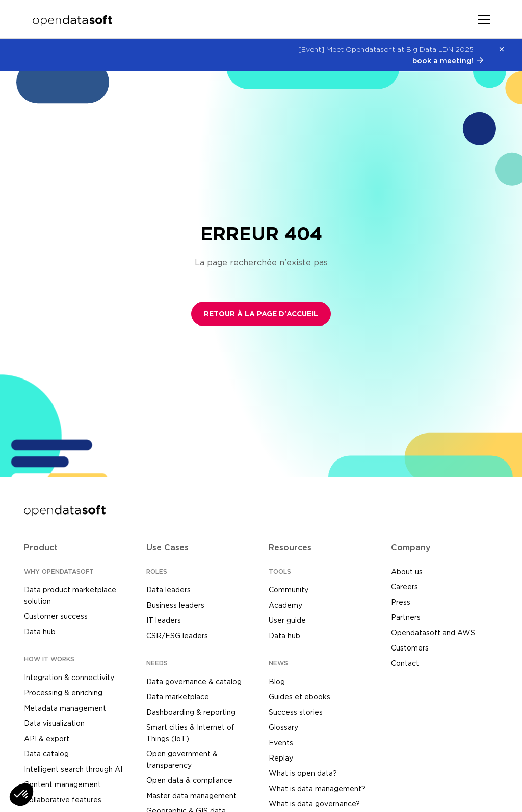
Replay (281, 758)
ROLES (157, 571)
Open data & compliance (189, 780)
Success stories (296, 712)
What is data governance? (314, 804)
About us (407, 571)
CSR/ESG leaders (177, 635)
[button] (21, 795)
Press (401, 602)
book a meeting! (443, 60)
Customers (410, 648)
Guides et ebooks (299, 697)
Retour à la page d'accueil (261, 314)
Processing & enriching (63, 693)
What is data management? (317, 788)
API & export (47, 738)
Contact (405, 663)
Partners (406, 617)
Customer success (56, 616)
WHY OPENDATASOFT (59, 571)
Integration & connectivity (69, 677)
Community (289, 590)
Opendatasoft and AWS (433, 632)
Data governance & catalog (194, 681)
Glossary (283, 727)
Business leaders (175, 605)
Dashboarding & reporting (191, 712)
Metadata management (65, 708)
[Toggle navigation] (484, 19)
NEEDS (157, 663)
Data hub (40, 631)
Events (281, 742)
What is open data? (303, 773)
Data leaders (168, 590)
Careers (404, 587)
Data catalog (46, 754)
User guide (287, 620)
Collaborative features (63, 800)
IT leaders (164, 620)
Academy (285, 605)
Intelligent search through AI (73, 769)
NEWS (278, 663)
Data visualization (54, 723)
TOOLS (280, 571)
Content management (62, 784)
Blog (277, 681)
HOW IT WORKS (49, 659)
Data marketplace (178, 697)
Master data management (191, 795)
